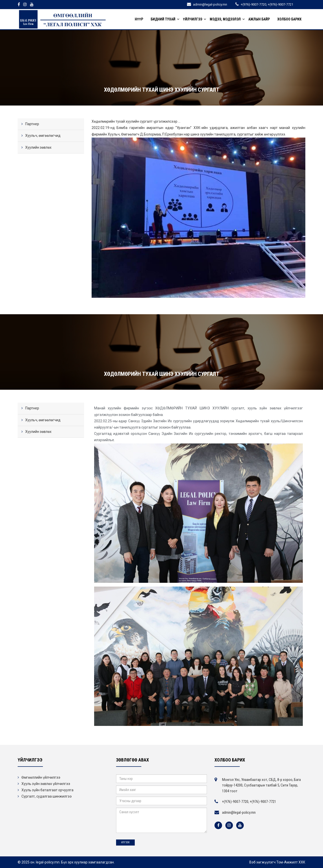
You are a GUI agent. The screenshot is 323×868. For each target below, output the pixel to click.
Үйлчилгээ (193, 19)
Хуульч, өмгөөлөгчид (43, 136)
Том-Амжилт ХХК (291, 862)
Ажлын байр (259, 19)
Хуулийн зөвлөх (38, 147)
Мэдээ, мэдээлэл (225, 19)
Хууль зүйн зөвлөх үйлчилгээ (46, 784)
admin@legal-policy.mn (239, 812)
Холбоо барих (289, 19)
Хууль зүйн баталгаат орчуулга (47, 790)
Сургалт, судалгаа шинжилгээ (47, 796)
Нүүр (139, 19)
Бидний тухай (163, 19)
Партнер (32, 124)
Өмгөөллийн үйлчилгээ (41, 777)
